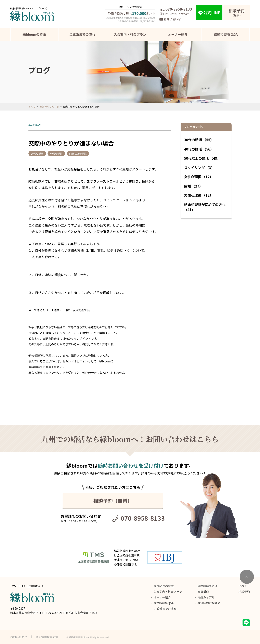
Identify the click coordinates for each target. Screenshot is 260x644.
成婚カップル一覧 (49, 107)
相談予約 (244, 592)
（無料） (237, 12)
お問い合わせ (172, 19)
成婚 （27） (193, 186)
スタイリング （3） (199, 168)
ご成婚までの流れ (82, 34)
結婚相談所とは (207, 586)
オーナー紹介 (178, 34)
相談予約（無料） (113, 501)
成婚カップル (206, 597)
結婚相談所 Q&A (226, 34)
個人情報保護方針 (47, 637)
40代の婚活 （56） (199, 149)
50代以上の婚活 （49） (202, 158)
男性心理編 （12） (199, 195)
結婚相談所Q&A (164, 603)
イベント (244, 586)
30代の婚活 (38, 153)
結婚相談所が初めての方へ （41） (205, 207)
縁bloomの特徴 (34, 34)
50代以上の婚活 (86, 153)
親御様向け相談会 (209, 603)
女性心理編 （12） (199, 177)
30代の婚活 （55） (199, 140)
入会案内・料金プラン (130, 34)
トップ (32, 107)
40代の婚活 (61, 153)
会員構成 (203, 592)
